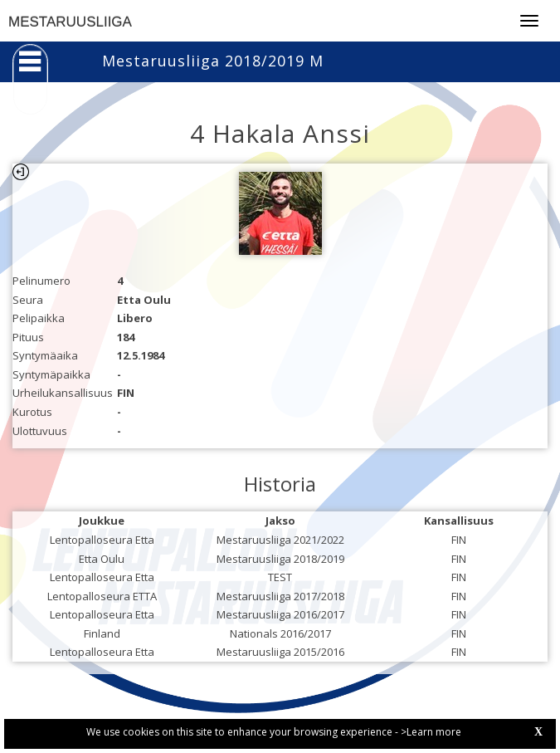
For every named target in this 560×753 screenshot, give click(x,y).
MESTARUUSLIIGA (70, 22)
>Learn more (431, 732)
